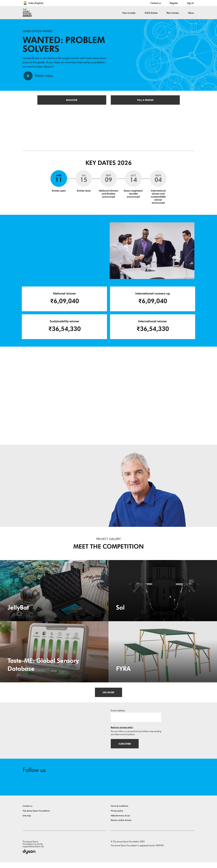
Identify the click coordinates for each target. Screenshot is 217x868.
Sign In (190, 3)
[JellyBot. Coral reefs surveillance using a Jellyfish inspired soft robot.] (54, 594)
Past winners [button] (173, 13)
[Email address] (136, 721)
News (191, 13)
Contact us (156, 3)
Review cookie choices (121, 826)
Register (174, 3)
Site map (27, 821)
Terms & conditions (120, 812)
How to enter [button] (129, 13)
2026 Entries (151, 13)
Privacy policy (117, 817)
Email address (118, 715)
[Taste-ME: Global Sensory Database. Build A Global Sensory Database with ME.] (54, 656)
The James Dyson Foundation (36, 817)
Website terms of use (120, 821)
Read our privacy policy (122, 732)
